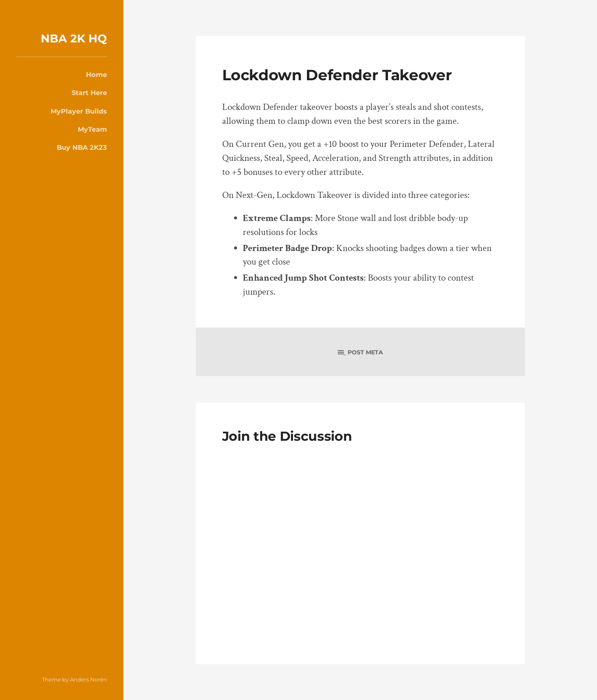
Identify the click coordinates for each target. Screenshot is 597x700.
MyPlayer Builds (79, 111)
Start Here (89, 93)
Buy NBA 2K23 (82, 147)
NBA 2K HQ (74, 38)
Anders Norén (88, 679)
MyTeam (92, 129)
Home (96, 74)
